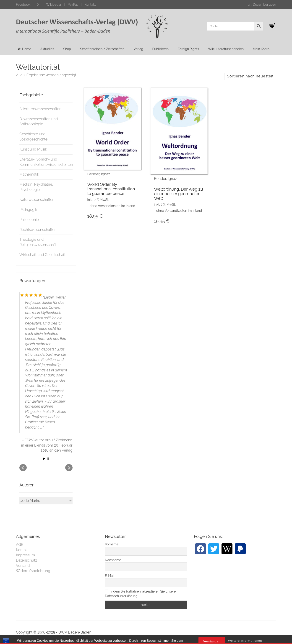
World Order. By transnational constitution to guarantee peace (111, 189)
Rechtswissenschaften (38, 230)
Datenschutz (27, 560)
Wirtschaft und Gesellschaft (42, 255)
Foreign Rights (188, 49)
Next (69, 468)
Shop (67, 49)
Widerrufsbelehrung (33, 571)
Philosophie (29, 220)
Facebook (23, 5)
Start (44, 459)
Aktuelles (47, 49)
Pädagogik (28, 210)
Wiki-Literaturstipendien (226, 49)
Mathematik (29, 174)
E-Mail (110, 576)
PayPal (73, 5)
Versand (23, 566)
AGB (20, 545)
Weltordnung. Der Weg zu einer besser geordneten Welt (178, 194)
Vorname (112, 544)
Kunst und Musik (33, 149)
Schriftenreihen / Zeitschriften (102, 49)
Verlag (138, 49)
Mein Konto (261, 49)
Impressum (25, 555)
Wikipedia (53, 5)
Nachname (113, 560)
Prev (23, 468)
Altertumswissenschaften (40, 109)
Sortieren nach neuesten (250, 76)
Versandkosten (109, 206)
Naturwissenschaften (37, 200)
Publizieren (160, 49)
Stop (48, 459)
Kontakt (90, 5)
